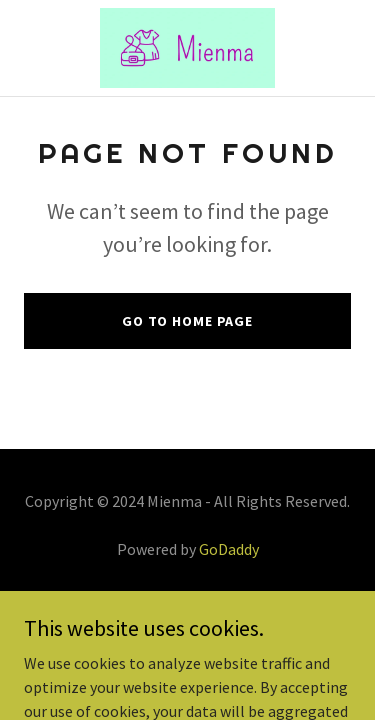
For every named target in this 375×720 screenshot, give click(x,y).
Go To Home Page (187, 321)
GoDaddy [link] (229, 549)
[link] (187, 48)
